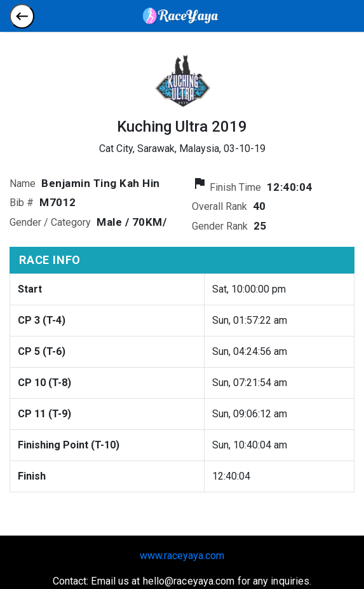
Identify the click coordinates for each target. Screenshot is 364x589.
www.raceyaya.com (182, 556)
